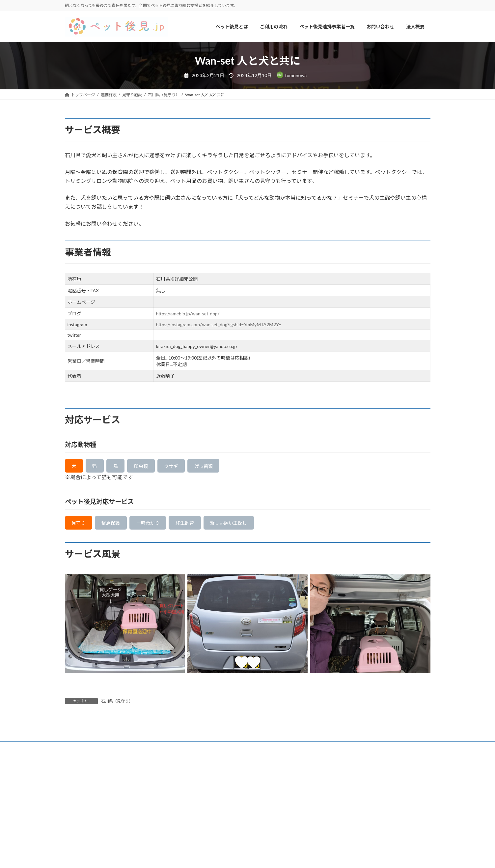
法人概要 (254, 752)
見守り (80, 526)
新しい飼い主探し (250, 526)
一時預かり (158, 526)
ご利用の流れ (124, 752)
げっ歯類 (220, 467)
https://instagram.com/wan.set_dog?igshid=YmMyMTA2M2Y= (219, 324)
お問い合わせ (221, 752)
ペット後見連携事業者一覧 (173, 752)
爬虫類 (150, 467)
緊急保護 (117, 526)
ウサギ (184, 467)
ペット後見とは (85, 752)
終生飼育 (200, 526)
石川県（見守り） (117, 705)
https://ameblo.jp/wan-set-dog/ (188, 314)
